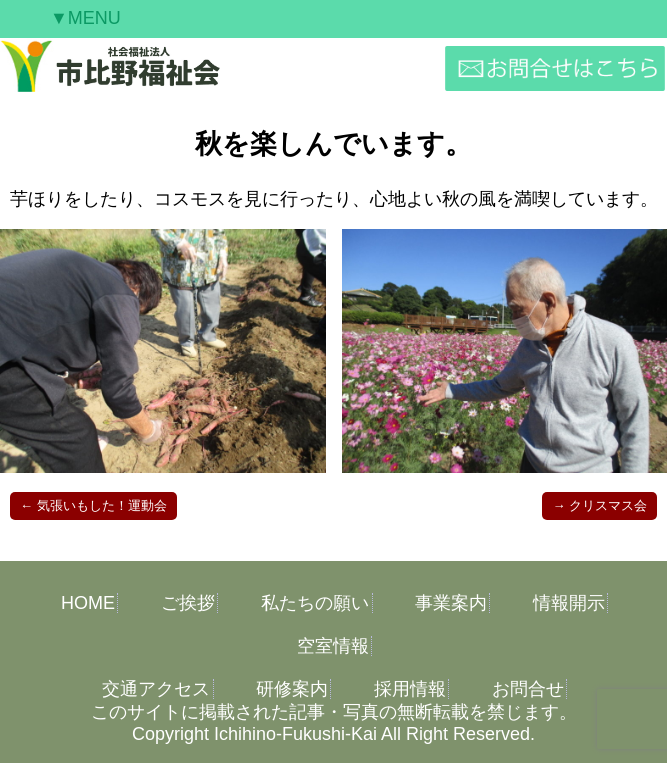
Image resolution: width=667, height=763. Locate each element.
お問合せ (528, 689)
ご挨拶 (188, 603)
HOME (88, 603)
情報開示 (569, 603)
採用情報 (410, 689)
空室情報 (333, 646)
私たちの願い (315, 603)
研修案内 (292, 689)
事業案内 (451, 603)
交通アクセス (156, 689)
